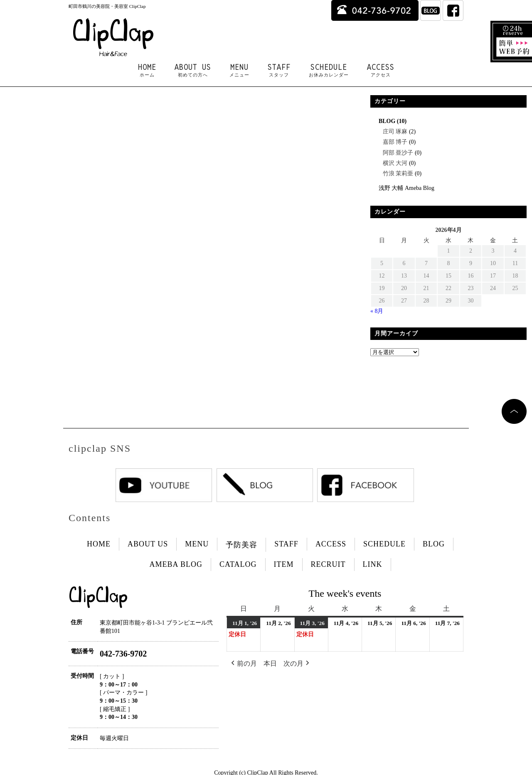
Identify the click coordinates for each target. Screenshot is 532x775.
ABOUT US (193, 70)
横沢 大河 (395, 163)
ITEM (284, 564)
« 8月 (377, 311)
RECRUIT (328, 564)
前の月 (243, 664)
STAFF (279, 70)
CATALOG (238, 564)
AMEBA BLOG (176, 564)
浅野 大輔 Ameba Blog (406, 188)
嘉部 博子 (395, 142)
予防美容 (241, 545)
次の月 (297, 664)
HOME (147, 70)
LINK (373, 564)
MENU (239, 70)
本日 (270, 663)
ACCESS (381, 70)
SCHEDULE (329, 70)
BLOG (387, 121)
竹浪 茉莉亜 (398, 173)
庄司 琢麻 (395, 132)
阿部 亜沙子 (398, 153)
